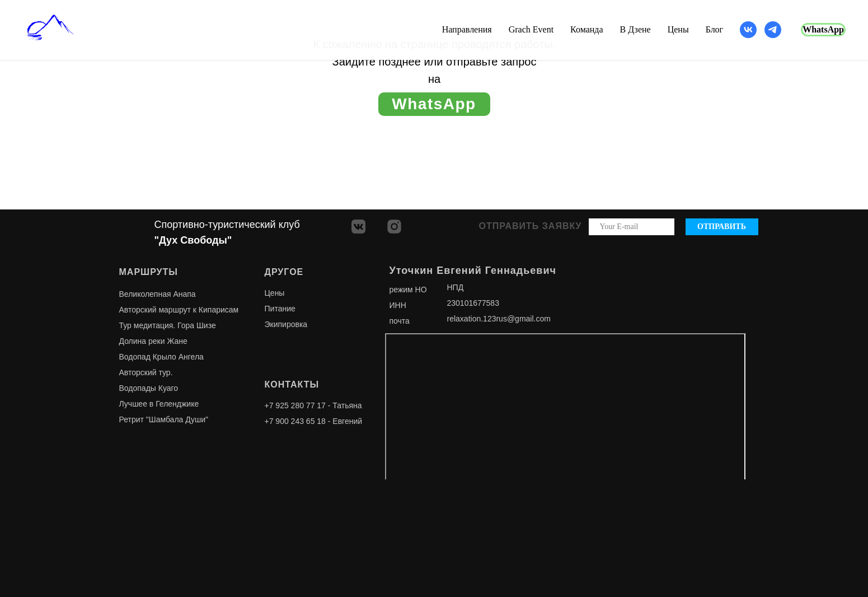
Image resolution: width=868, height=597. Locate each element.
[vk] (748, 30)
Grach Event (531, 29)
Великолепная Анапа (158, 294)
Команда (587, 29)
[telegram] (773, 30)
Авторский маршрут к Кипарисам (179, 310)
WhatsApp (823, 29)
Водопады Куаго (149, 388)
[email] (632, 227)
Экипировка (286, 324)
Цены (678, 29)
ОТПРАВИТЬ (722, 227)
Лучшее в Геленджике (159, 404)
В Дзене (635, 29)
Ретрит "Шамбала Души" (164, 419)
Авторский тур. (146, 372)
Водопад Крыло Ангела (161, 357)
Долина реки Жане (153, 341)
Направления (467, 29)
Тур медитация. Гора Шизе (168, 325)
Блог (715, 29)
